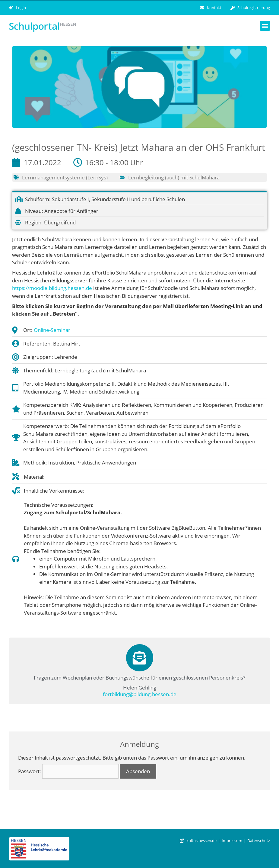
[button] (265, 26)
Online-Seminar (52, 330)
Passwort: (68, 771)
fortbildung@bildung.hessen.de (140, 694)
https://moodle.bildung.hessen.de (52, 288)
